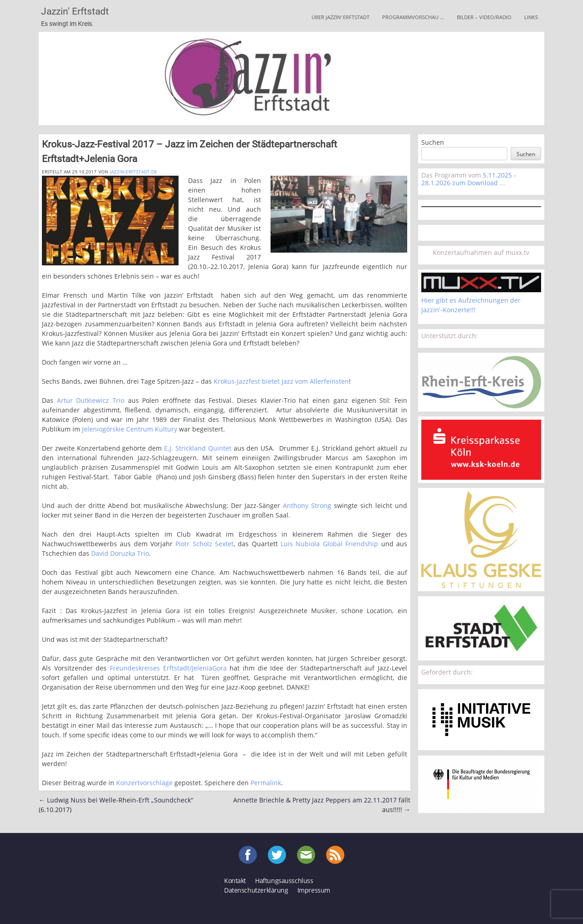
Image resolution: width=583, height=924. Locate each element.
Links (531, 17)
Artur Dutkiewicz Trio (91, 400)
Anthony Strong (307, 505)
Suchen (433, 142)
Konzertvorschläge (144, 783)
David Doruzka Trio (120, 553)
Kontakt (235, 881)
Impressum (314, 890)
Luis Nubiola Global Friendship (329, 544)
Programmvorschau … (413, 17)
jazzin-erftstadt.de (133, 172)
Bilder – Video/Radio (484, 17)
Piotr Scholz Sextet (205, 544)
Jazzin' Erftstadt (75, 11)
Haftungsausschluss (284, 881)
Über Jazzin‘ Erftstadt (340, 17)
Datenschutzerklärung (256, 890)
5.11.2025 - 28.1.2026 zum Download (469, 179)
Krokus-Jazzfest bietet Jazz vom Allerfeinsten (281, 381)
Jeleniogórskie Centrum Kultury (130, 429)
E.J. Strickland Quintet (198, 448)
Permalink (266, 783)
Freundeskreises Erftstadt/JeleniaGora (168, 668)
